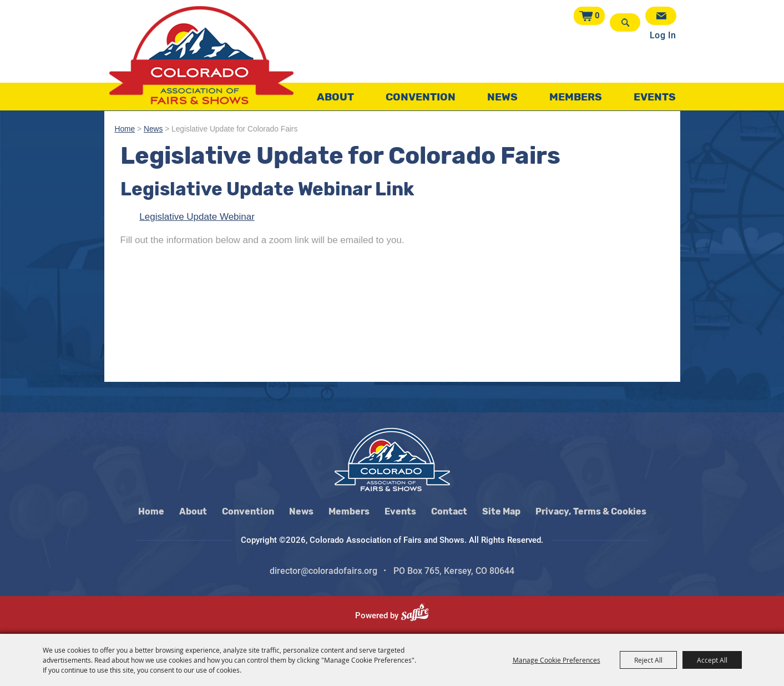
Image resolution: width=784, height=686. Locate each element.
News (502, 97)
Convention (421, 97)
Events (655, 97)
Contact (449, 511)
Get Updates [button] (661, 16)
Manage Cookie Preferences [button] (557, 660)
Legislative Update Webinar (197, 217)
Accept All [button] (712, 660)
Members (576, 97)
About (335, 97)
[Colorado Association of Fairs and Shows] (201, 55)
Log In (663, 35)
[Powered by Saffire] (419, 616)
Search (625, 22)
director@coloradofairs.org (323, 571)
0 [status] (597, 16)
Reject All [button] (648, 660)
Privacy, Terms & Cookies (591, 511)
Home (125, 129)
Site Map (501, 511)
